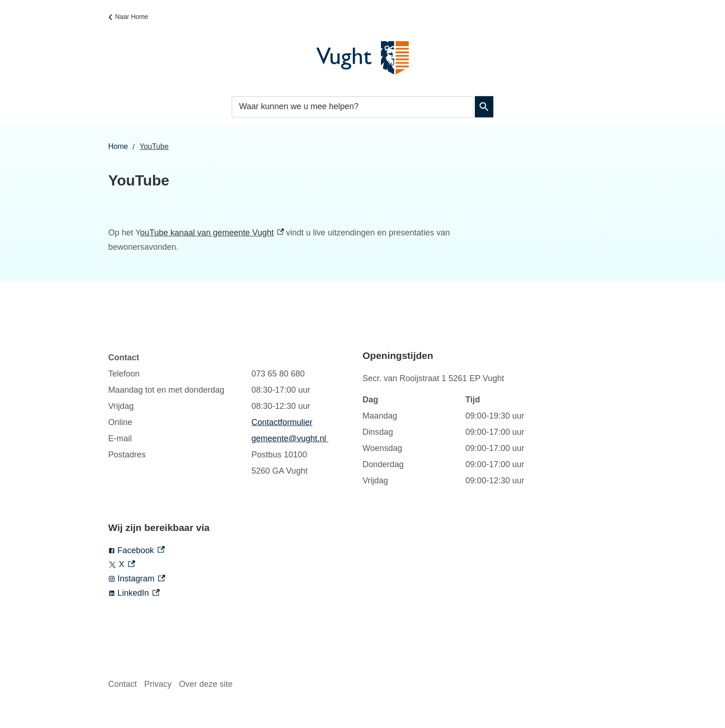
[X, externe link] (235, 565)
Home (118, 146)
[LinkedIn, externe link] (235, 593)
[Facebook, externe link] (235, 551)
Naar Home (132, 17)
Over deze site (206, 684)
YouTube (154, 146)
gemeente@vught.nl (290, 438)
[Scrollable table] (226, 414)
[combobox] (353, 107)
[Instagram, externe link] (235, 579)
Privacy (158, 684)
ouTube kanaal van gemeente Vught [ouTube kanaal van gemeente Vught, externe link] (212, 233)
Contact (123, 684)
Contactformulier (282, 422)
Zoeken (482, 107)
